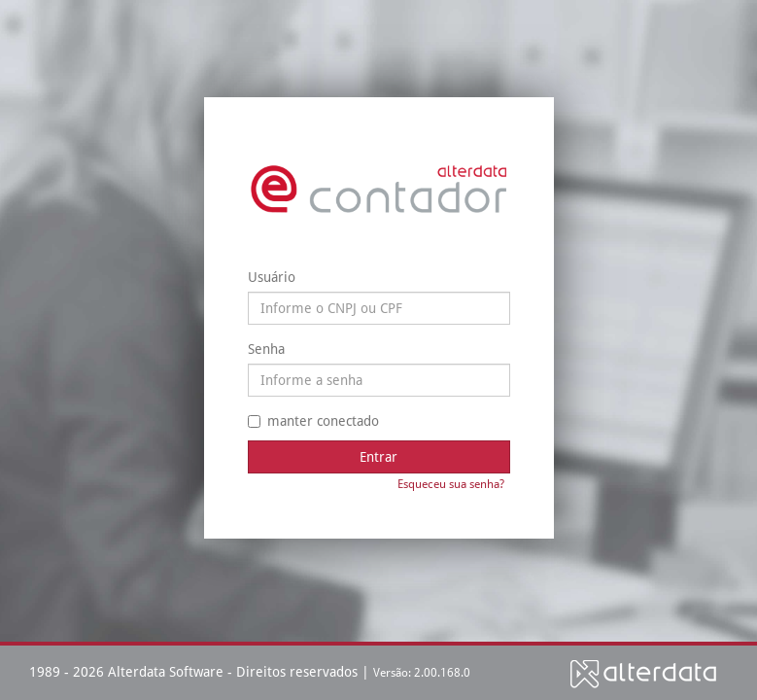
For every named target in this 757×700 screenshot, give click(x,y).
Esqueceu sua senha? (451, 484)
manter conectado (313, 421)
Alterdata (643, 673)
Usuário (272, 277)
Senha (266, 349)
